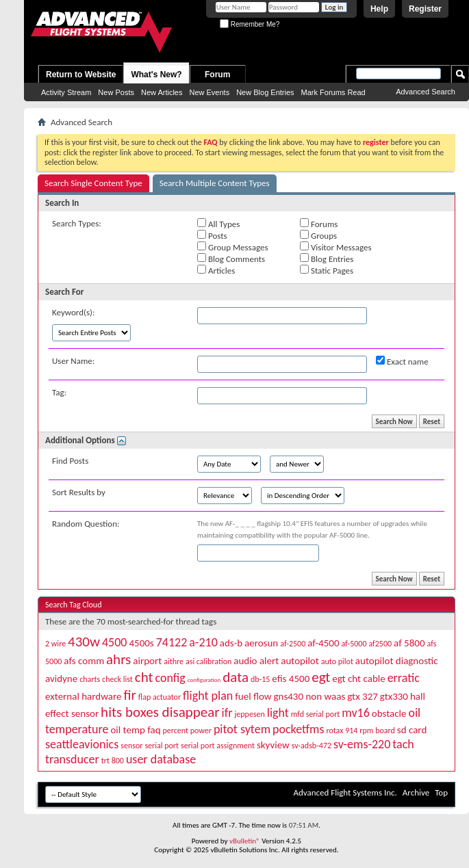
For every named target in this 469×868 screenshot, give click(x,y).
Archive (416, 792)
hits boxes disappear (160, 712)
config (170, 678)
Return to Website (81, 75)
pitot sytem (242, 729)
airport (147, 661)
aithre (174, 661)
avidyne (61, 679)
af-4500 (323, 643)
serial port (162, 746)
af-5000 (354, 644)
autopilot (300, 661)
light (278, 713)
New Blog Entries (265, 92)
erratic (404, 678)
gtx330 (394, 696)
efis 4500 (291, 679)
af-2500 (293, 644)
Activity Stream (66, 92)
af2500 (380, 644)
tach (403, 744)
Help (379, 9)
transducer (72, 759)
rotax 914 (342, 731)
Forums (319, 224)
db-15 (260, 679)
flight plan (208, 696)
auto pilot (337, 661)
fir (129, 695)
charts (90, 679)
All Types (218, 224)
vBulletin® (245, 841)
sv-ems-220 (362, 744)
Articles (216, 270)
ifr (227, 713)
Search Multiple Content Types (215, 183)
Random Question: (86, 524)
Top (441, 792)
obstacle (389, 713)
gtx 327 (363, 696)
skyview (273, 745)
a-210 (203, 642)
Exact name (402, 361)
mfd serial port (316, 714)
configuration (204, 680)
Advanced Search (426, 92)
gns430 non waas (309, 696)
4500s (141, 643)
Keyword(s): (74, 312)
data (236, 677)
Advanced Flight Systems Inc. (345, 792)
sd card (412, 730)
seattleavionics (82, 744)
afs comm (84, 661)
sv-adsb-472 (312, 746)
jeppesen (249, 714)
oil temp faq (135, 730)
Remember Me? (250, 24)
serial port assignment (218, 746)
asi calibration (208, 661)
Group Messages (232, 247)
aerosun (261, 643)
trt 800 (113, 761)
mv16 (355, 713)
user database (161, 759)
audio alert (256, 661)
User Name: (73, 361)
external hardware (83, 696)
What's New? (156, 75)
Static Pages (327, 270)
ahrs (118, 659)
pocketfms (298, 729)
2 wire (55, 644)
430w (84, 642)
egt (321, 677)
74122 (172, 642)
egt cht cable (358, 679)
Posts (212, 235)
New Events (209, 92)
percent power (187, 731)
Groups (318, 235)
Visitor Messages (335, 247)
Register (425, 9)
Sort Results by (79, 492)
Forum (217, 75)
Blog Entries (327, 259)
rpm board (377, 731)
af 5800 (409, 643)
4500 (115, 642)
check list (117, 679)
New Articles (162, 92)
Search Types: (77, 223)
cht (144, 677)
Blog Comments (231, 259)
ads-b (231, 643)
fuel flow (253, 696)
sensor (131, 746)
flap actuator (160, 697)
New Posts (116, 92)
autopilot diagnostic (397, 661)
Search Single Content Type (93, 183)
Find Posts (70, 461)
